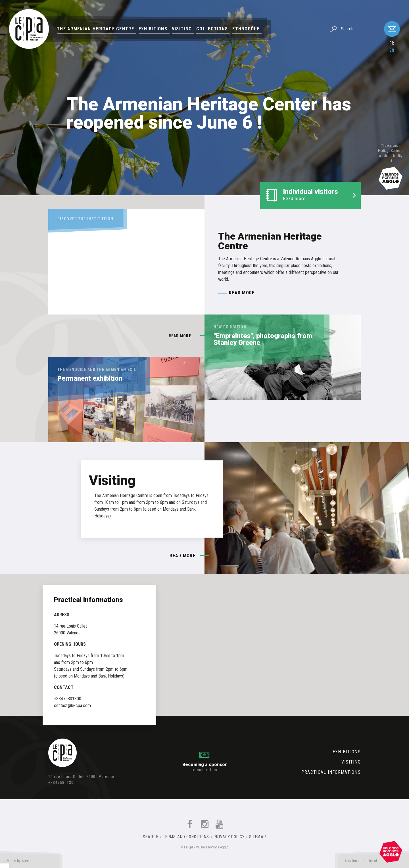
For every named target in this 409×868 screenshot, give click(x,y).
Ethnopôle (246, 29)
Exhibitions (153, 29)
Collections (212, 29)
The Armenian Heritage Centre (95, 29)
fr (392, 43)
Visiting (182, 29)
